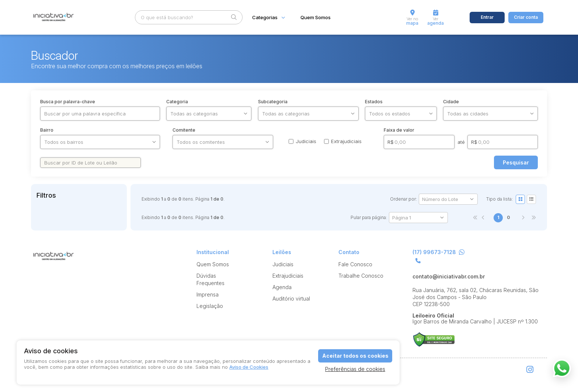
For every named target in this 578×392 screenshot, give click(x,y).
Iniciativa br (53, 18)
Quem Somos (316, 18)
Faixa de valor (399, 130)
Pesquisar (516, 162)
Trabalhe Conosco (361, 276)
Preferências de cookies (355, 369)
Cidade (451, 102)
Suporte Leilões (434, 339)
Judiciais (283, 264)
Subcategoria (273, 102)
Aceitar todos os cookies (355, 356)
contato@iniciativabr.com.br (449, 277)
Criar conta (526, 17)
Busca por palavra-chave (68, 102)
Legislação (210, 306)
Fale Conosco (355, 264)
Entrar (487, 17)
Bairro (47, 130)
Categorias (265, 18)
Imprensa (208, 294)
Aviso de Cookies (249, 367)
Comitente (184, 130)
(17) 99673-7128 (438, 252)
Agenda (282, 287)
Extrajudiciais (288, 276)
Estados (374, 102)
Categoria (177, 102)
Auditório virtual (291, 299)
